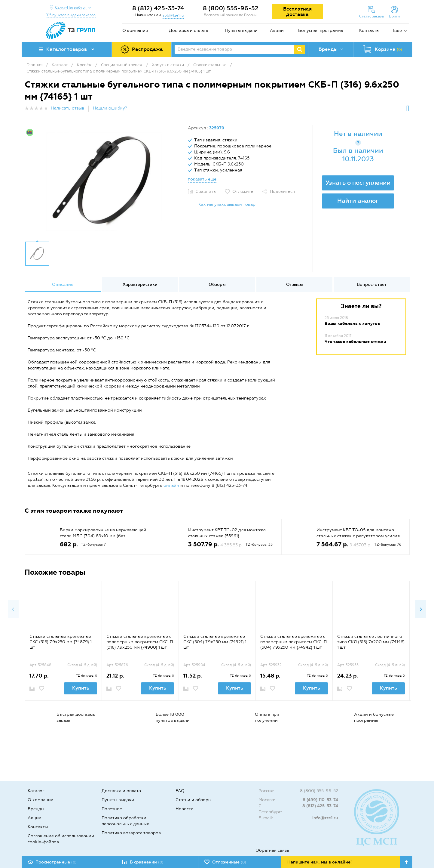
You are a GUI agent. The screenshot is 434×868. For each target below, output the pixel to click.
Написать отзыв (67, 108)
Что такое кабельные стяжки (355, 342)
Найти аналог (358, 201)
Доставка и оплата (189, 31)
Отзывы (295, 284)
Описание (63, 284)
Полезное (112, 809)
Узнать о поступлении (358, 183)
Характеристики (140, 284)
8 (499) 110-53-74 (320, 800)
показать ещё (202, 179)
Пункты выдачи (241, 31)
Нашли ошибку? (110, 108)
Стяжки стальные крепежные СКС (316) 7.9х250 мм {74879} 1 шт (61, 642)
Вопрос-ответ (372, 284)
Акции (277, 31)
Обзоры (217, 284)
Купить (81, 688)
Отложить (243, 192)
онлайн (171, 485)
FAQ (180, 791)
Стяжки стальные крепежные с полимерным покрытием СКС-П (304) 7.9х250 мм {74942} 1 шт (293, 642)
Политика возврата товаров (131, 833)
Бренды (36, 809)
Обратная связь (272, 850)
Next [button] (421, 609)
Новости (185, 809)
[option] (104, 181)
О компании (135, 31)
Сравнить (206, 192)
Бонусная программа (321, 31)
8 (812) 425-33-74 (158, 8)
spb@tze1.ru (173, 15)
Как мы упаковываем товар (227, 204)
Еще (397, 31)
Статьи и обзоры (193, 800)
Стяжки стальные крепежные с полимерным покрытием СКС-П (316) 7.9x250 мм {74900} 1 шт (140, 642)
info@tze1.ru (325, 818)
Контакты (369, 31)
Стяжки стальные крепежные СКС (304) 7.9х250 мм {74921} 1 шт (215, 642)
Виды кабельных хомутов (352, 324)
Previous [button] (13, 609)
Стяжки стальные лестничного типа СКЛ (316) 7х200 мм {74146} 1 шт (371, 642)
